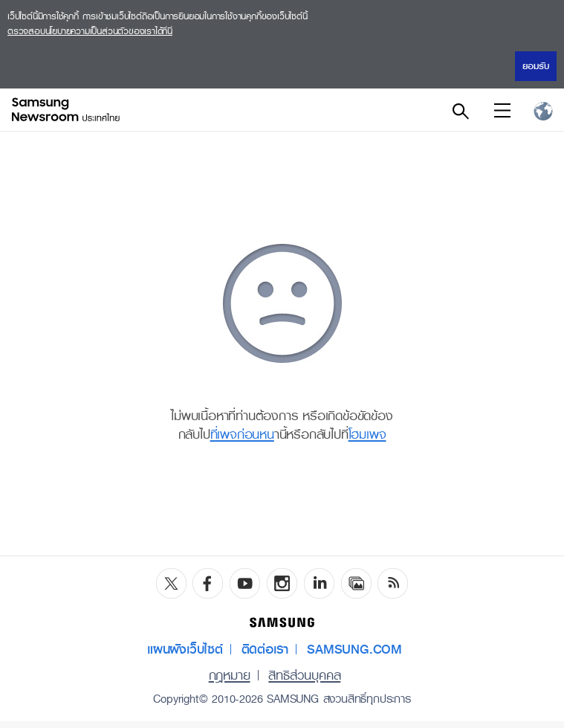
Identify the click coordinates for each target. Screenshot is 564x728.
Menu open (502, 110)
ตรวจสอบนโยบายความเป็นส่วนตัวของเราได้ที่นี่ (90, 31)
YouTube (245, 583)
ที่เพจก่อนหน (242, 434)
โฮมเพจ (367, 434)
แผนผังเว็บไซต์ (185, 649)
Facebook (208, 583)
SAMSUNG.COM (354, 649)
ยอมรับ (536, 66)
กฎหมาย (230, 675)
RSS (393, 583)
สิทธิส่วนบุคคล (304, 675)
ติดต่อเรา (265, 649)
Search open (460, 110)
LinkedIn (319, 583)
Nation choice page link (543, 110)
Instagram (282, 583)
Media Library (356, 583)
